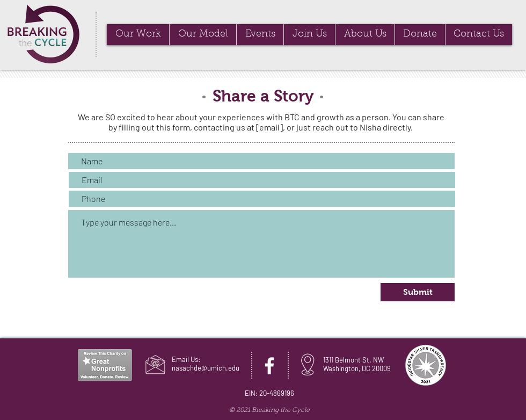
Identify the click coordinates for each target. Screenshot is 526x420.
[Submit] (418, 292)
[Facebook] (269, 366)
